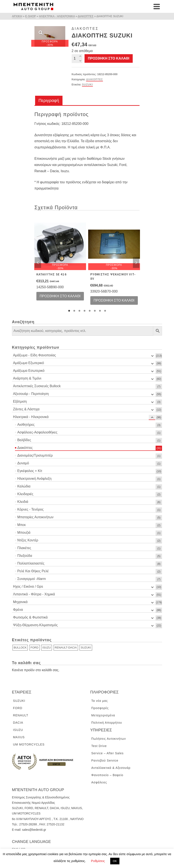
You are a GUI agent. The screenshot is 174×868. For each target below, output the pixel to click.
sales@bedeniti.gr (34, 830)
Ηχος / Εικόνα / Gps (28, 586)
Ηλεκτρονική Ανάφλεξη (34, 479)
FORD (35, 648)
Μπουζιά (24, 533)
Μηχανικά (20, 602)
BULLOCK (20, 648)
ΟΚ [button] (115, 861)
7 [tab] (100, 311)
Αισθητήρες (26, 425)
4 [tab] (85, 311)
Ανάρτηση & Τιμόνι (27, 378)
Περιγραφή (49, 100)
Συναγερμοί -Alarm (32, 579)
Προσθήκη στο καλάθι (109, 58)
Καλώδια (24, 486)
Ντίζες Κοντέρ (28, 540)
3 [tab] (79, 311)
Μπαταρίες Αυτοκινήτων (35, 517)
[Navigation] (157, 6)
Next (136, 263)
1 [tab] (69, 311)
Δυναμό (23, 463)
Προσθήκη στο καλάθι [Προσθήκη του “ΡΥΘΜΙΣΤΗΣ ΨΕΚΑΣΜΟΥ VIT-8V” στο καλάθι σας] (114, 300)
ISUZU (47, 648)
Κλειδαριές (25, 494)
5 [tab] (90, 311)
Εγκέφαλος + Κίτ (30, 471)
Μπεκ (22, 525)
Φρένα (18, 610)
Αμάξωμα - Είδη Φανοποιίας (34, 355)
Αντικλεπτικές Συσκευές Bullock (37, 386)
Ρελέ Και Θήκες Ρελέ (33, 571)
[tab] (49, 101)
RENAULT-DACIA (66, 648)
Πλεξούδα (25, 556)
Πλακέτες (24, 548)
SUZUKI (87, 85)
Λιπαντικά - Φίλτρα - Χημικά (34, 594)
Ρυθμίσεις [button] (98, 861)
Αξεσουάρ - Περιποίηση (31, 394)
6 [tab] (95, 311)
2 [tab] (74, 311)
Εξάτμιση (20, 401)
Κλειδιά (23, 502)
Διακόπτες (94, 79)
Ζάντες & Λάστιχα (26, 409)
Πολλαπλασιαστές (31, 563)
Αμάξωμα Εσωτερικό (29, 371)
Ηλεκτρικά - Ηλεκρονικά (31, 417)
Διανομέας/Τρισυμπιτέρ (35, 455)
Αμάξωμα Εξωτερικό (29, 363)
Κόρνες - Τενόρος (30, 509)
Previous (38, 263)
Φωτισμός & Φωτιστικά (30, 617)
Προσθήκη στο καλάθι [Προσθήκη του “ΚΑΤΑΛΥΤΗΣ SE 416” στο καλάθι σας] (60, 296)
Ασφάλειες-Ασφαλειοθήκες (37, 432)
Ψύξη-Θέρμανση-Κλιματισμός (35, 625)
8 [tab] (105, 311)
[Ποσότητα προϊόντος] (77, 58)
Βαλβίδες (24, 440)
